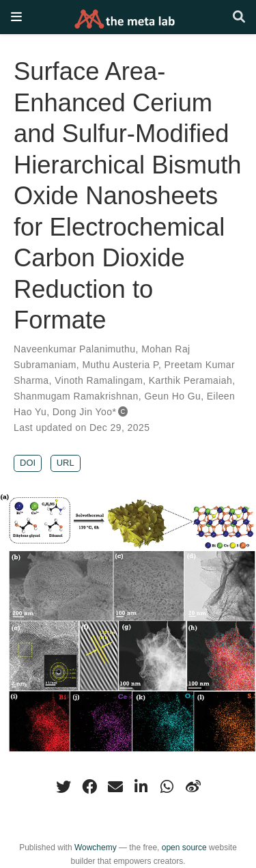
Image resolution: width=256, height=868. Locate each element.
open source (184, 848)
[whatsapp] (167, 787)
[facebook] (89, 787)
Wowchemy (96, 848)
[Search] (239, 17)
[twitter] (63, 787)
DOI (28, 463)
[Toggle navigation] (16, 17)
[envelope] (115, 787)
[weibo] (193, 787)
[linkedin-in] (141, 787)
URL (66, 463)
